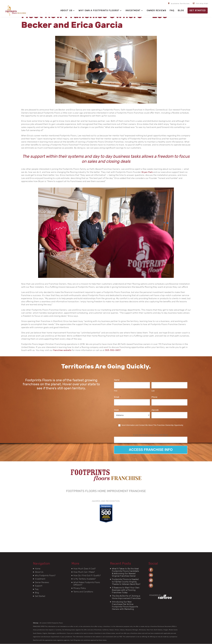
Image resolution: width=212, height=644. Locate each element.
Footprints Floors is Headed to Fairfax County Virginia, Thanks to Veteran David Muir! (126, 582)
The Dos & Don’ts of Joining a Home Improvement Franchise (126, 597)
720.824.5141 (200, 3)
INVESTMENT (133, 11)
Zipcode (156, 410)
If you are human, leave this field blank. (151, 435)
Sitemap (36, 623)
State (117, 410)
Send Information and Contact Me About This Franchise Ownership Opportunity (151, 425)
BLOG (181, 11)
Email (117, 397)
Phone (155, 397)
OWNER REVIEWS (156, 11)
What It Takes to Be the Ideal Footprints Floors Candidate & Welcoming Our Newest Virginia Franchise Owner (125, 572)
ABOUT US (66, 11)
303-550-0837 (113, 350)
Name (117, 380)
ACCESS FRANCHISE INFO (151, 450)
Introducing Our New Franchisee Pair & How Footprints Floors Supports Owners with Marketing (125, 605)
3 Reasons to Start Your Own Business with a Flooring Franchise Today (126, 590)
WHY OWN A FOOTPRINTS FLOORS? (99, 11)
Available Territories (178, 3)
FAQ (172, 11)
